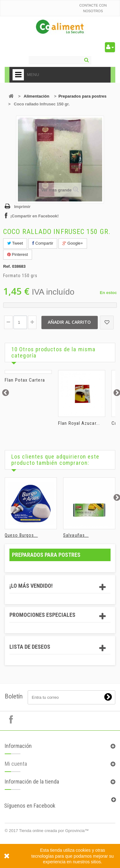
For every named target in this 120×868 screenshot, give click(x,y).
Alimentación (36, 96)
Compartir (43, 243)
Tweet (15, 243)
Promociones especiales (42, 615)
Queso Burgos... (21, 535)
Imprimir (22, 207)
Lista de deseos (30, 647)
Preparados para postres (82, 96)
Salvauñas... (76, 535)
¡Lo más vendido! (31, 586)
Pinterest (18, 254)
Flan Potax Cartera (25, 380)
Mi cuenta (16, 775)
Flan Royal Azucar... (79, 423)
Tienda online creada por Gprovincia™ (54, 831)
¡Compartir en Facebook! (35, 216)
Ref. (7, 266)
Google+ (73, 243)
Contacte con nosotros (93, 8)
